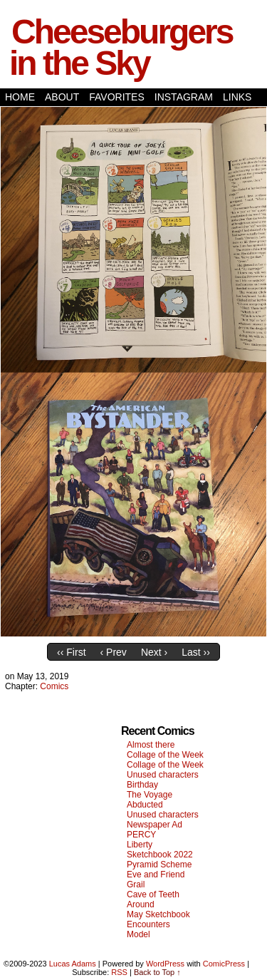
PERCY (141, 835)
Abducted (145, 805)
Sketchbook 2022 (160, 855)
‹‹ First (71, 652)
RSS (119, 972)
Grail (136, 884)
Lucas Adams (73, 964)
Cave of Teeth (153, 894)
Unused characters (163, 775)
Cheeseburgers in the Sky (121, 47)
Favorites (117, 97)
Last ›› (196, 652)
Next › (154, 652)
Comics (54, 686)
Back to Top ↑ (157, 972)
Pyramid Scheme (159, 865)
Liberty (140, 845)
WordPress (165, 964)
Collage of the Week (165, 755)
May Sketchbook (158, 914)
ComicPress (224, 964)
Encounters (148, 924)
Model (138, 934)
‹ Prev (114, 652)
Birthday (142, 785)
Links (237, 97)
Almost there (151, 745)
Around (141, 904)
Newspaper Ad (155, 825)
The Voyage (150, 795)
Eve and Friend (156, 875)
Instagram (184, 97)
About (62, 97)
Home (20, 97)
